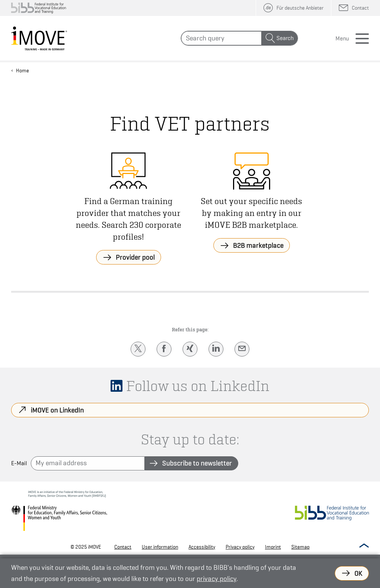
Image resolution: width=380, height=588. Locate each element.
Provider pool (135, 257)
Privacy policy (240, 547)
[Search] (221, 38)
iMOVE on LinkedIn (57, 410)
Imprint (273, 547)
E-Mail (19, 463)
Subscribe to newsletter (197, 463)
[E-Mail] (242, 349)
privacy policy (217, 579)
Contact (123, 547)
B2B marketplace (258, 245)
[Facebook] (164, 349)
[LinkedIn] (216, 349)
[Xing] (190, 349)
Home (22, 70)
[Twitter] (138, 349)
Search (285, 38)
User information (160, 547)
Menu (342, 39)
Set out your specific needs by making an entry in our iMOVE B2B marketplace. (251, 213)
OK (358, 573)
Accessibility (202, 547)
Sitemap (300, 547)
